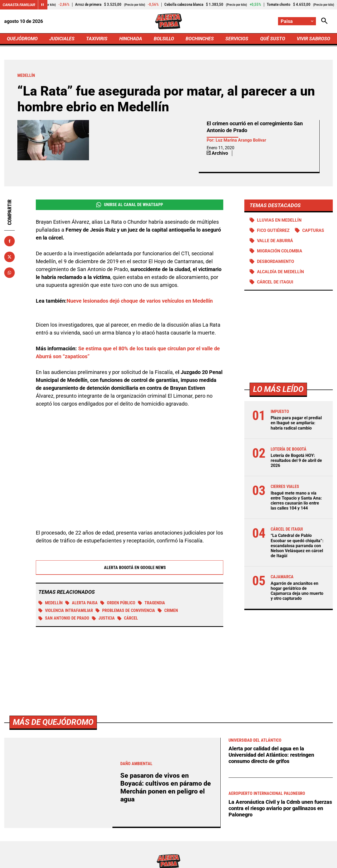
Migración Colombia (280, 251)
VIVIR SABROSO (313, 39)
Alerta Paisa (81, 603)
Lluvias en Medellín (279, 220)
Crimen (168, 610)
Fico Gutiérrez (273, 230)
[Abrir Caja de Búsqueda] (324, 21)
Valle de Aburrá (275, 241)
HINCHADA (131, 39)
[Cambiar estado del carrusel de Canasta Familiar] (43, 5)
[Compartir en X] (9, 257)
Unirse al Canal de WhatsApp (129, 205)
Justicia (103, 618)
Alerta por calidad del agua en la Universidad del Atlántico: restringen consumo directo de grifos (271, 755)
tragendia (152, 603)
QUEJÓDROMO (22, 39)
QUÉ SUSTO (273, 39)
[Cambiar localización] (297, 21)
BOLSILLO (164, 39)
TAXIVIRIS (97, 39)
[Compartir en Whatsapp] (9, 273)
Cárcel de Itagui (275, 282)
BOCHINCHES (200, 39)
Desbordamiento (276, 261)
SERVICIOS (237, 39)
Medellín (51, 603)
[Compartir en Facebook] (9, 241)
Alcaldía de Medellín (280, 272)
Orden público (118, 603)
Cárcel (128, 618)
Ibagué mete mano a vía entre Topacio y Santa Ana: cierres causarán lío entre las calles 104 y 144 (296, 501)
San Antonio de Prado (64, 618)
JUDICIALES (62, 39)
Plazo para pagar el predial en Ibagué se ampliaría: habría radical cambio (296, 423)
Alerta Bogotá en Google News (130, 567)
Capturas (313, 230)
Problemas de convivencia (125, 610)
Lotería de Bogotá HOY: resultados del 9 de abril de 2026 (296, 460)
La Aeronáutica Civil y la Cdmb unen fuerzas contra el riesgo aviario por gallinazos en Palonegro (280, 808)
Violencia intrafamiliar (66, 610)
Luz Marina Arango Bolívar (241, 140)
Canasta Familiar (19, 5)
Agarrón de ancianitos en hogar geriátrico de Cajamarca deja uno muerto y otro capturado (297, 591)
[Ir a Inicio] (168, 21)
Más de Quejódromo (53, 722)
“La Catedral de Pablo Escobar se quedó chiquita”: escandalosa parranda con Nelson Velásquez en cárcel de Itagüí (297, 546)
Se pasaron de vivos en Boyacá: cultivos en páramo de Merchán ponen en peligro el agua (166, 787)
